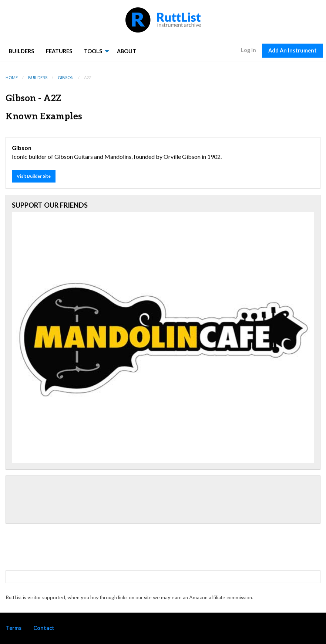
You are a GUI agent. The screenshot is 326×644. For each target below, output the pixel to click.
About (127, 51)
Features (59, 51)
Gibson (66, 77)
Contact (44, 628)
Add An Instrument (293, 50)
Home (12, 77)
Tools (93, 51)
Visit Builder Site (34, 176)
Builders (21, 51)
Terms (14, 628)
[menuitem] (21, 51)
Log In (248, 50)
